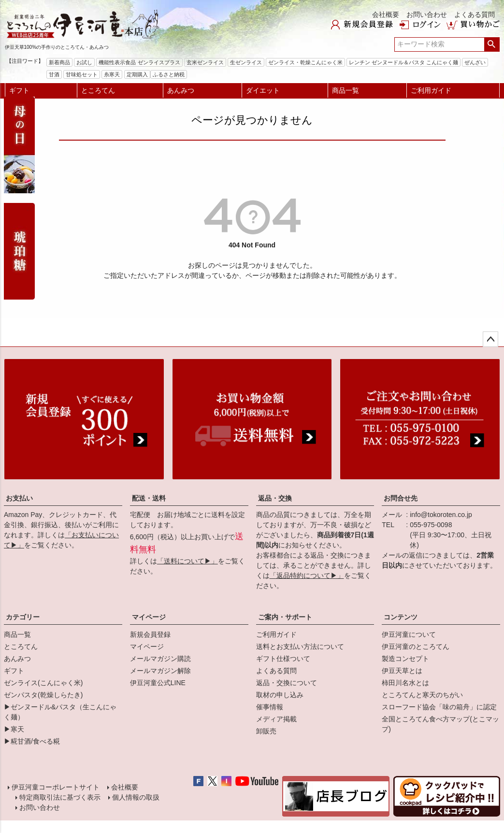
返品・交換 (275, 498)
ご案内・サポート (285, 617)
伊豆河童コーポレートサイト (56, 787)
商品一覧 (346, 90)
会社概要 (386, 14)
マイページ (149, 617)
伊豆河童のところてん (416, 646)
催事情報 (270, 707)
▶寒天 (14, 729)
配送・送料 (149, 498)
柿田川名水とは (405, 683)
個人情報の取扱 (136, 797)
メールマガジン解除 (160, 671)
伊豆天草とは (402, 671)
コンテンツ (401, 617)
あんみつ (181, 90)
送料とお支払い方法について (300, 646)
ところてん (98, 90)
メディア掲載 (276, 719)
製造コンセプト (405, 659)
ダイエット (263, 90)
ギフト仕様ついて (283, 659)
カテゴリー (23, 617)
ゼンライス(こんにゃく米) (43, 683)
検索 (492, 44)
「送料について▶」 (187, 561)
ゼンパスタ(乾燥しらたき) (43, 695)
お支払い (19, 498)
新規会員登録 (150, 634)
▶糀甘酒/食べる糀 (32, 741)
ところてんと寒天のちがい (422, 695)
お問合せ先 (401, 498)
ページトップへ (490, 339)
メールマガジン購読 (160, 659)
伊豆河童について (409, 634)
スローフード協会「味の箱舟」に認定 (439, 707)
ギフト (19, 90)
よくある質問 (475, 14)
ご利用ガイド (431, 90)
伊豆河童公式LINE (158, 683)
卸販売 (266, 731)
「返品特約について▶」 (307, 575)
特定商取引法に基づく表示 (60, 797)
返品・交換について (287, 683)
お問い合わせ (427, 14)
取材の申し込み (280, 695)
